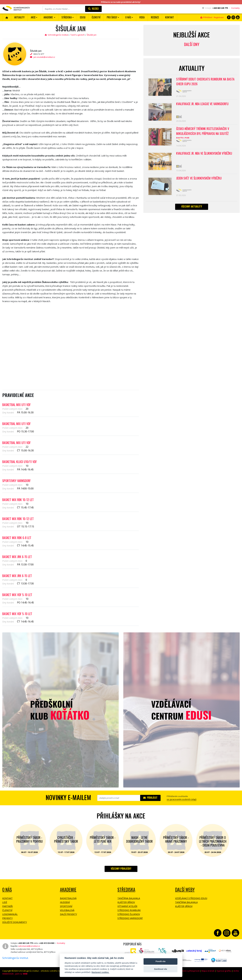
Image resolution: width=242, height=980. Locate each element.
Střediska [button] (67, 17)
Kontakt (170, 17)
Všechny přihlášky (121, 869)
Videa (142, 17)
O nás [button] (128, 17)
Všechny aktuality (192, 206)
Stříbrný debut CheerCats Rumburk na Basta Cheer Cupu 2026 (205, 82)
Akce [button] (33, 17)
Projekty (7, 918)
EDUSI (83, 17)
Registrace (219, 17)
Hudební (65, 902)
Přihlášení (206, 17)
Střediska (126, 889)
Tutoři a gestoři (77, 35)
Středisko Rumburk (129, 910)
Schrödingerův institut (56, 35)
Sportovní (66, 906)
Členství (7, 910)
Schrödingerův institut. (15, 958)
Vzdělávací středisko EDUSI (191, 898)
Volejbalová (67, 910)
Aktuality (19, 17)
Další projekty (68, 914)
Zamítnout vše (160, 969)
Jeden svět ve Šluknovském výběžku (199, 178)
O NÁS (7, 889)
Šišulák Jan (92, 35)
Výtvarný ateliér (127, 906)
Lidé (5, 902)
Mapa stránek (208, 971)
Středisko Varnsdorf (130, 918)
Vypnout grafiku (224, 971)
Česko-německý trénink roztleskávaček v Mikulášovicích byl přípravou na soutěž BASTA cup (203, 132)
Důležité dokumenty (15, 922)
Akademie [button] (48, 17)
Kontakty (236, 8)
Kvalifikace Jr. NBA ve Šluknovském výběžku (204, 154)
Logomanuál (10, 914)
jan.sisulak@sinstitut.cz (44, 57)
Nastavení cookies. (100, 972)
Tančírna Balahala (129, 898)
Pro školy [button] (112, 17)
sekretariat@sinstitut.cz (29, 946)
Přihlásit (150, 798)
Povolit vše (160, 961)
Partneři (8, 906)
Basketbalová (68, 898)
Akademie (68, 889)
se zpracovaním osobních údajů (182, 799)
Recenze (155, 17)
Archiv (236, 971)
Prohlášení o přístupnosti (188, 971)
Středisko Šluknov (129, 914)
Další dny (192, 44)
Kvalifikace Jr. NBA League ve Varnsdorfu (202, 104)
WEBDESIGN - (15, 974)
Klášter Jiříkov (126, 902)
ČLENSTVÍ (96, 17)
